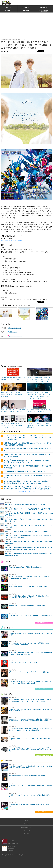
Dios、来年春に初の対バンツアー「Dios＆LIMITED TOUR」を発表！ (29, 586)
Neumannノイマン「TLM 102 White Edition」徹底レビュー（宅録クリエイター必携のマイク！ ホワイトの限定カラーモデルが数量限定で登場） (31, 720)
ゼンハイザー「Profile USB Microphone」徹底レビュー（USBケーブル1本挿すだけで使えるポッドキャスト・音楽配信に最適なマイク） (31, 729)
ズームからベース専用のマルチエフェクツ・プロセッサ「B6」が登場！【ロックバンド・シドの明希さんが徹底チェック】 (31, 682)
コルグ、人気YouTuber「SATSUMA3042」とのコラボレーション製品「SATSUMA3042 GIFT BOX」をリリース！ (29, 577)
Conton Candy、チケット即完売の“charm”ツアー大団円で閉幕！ (28, 606)
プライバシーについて (27, 830)
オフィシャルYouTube (16, 336)
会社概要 (27, 834)
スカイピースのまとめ (14, 328)
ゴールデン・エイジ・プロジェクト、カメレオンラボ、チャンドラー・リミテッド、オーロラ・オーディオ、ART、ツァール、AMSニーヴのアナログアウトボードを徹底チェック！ (28, 437)
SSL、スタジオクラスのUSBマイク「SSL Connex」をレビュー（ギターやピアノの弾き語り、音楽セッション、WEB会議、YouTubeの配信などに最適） (30, 750)
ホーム (27, 821)
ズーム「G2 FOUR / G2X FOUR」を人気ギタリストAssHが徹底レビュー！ (30, 672)
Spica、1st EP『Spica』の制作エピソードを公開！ (24, 662)
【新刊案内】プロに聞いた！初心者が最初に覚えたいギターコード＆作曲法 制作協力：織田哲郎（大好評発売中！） (30, 767)
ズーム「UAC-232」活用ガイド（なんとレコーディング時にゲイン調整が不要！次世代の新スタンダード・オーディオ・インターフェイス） (31, 701)
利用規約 (27, 824)
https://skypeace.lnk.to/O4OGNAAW (11, 241)
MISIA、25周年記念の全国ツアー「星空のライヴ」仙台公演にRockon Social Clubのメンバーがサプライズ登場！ (29, 597)
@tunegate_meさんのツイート (27, 492)
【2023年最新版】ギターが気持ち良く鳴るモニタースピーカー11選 (24, 472)
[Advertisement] (27, 25)
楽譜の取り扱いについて (27, 827)
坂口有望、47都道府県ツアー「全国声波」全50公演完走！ (26, 567)
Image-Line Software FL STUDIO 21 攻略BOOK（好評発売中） (27, 776)
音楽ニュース (13, 332)
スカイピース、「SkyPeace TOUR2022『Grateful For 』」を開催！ (26, 505)
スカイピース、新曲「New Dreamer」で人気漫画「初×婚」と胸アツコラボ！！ (29, 509)
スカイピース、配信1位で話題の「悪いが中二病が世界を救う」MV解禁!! (26, 531)
